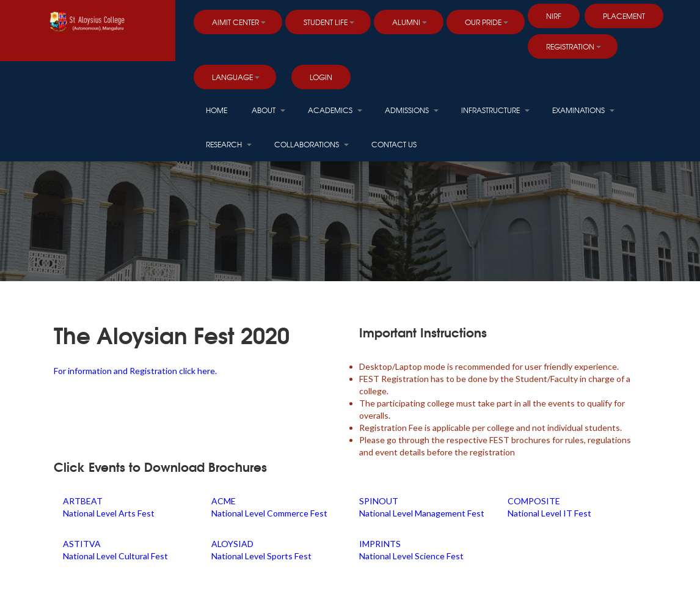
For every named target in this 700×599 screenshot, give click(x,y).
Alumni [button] (410, 22)
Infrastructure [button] (495, 110)
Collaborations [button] (312, 144)
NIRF (554, 16)
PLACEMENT (624, 16)
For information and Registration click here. (135, 371)
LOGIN (321, 77)
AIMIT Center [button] (239, 22)
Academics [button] (335, 110)
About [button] (268, 110)
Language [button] (236, 77)
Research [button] (229, 144)
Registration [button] (574, 46)
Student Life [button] (329, 22)
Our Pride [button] (487, 22)
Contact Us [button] (394, 144)
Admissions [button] (412, 110)
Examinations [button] (583, 110)
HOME (217, 110)
